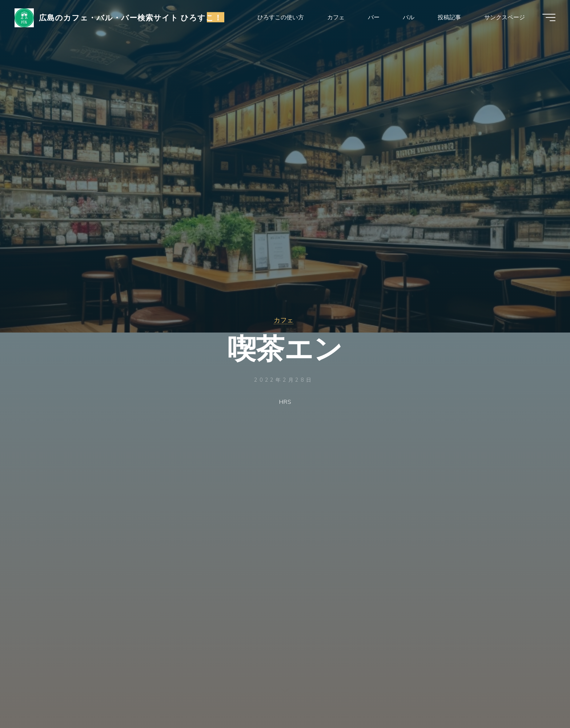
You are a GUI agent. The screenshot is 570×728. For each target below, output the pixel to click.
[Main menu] (549, 17)
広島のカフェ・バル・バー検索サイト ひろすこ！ (131, 17)
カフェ (284, 320)
